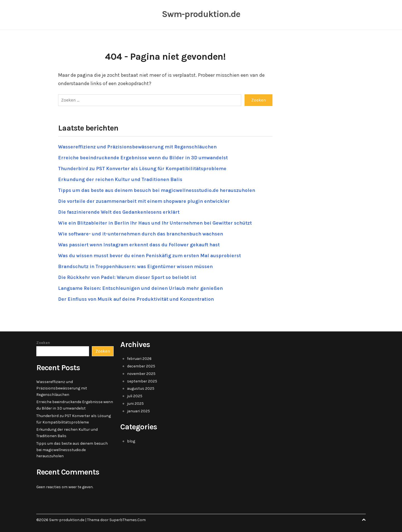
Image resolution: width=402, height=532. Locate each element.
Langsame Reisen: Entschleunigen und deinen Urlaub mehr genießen (144, 287)
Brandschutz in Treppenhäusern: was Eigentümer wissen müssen (139, 266)
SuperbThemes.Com (128, 519)
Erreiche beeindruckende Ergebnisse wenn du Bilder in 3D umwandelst (146, 157)
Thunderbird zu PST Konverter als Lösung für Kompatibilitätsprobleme (145, 168)
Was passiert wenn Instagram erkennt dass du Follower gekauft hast (143, 244)
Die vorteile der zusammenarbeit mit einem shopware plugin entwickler (147, 200)
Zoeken (43, 342)
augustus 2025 (141, 388)
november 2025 (141, 373)
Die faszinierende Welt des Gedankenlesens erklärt (121, 211)
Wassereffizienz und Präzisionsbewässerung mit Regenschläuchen (141, 146)
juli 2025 (135, 395)
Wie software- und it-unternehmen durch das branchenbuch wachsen (144, 233)
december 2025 (141, 366)
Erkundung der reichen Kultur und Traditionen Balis (122, 179)
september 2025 (142, 380)
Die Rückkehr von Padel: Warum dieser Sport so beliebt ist (130, 276)
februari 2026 (139, 358)
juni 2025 (135, 403)
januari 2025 (138, 410)
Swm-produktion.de (201, 14)
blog (131, 440)
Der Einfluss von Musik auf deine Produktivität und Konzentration (139, 298)
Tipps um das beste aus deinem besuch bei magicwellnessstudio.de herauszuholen (161, 189)
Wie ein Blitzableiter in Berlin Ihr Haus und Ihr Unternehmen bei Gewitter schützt (159, 222)
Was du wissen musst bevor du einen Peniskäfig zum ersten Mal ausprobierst (154, 255)
